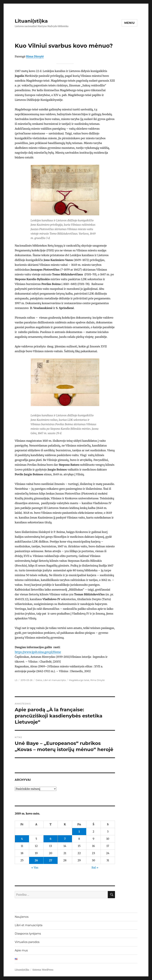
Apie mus (21, 950)
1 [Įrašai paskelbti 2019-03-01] (79, 831)
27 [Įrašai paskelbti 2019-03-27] (51, 860)
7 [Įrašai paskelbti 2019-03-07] (65, 839)
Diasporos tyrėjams (28, 934)
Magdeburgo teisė (79, 680)
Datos (39, 680)
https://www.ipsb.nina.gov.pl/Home (38, 652)
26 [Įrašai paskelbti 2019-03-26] (36, 860)
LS (16, 680)
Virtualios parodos (27, 942)
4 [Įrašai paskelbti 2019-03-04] (22, 839)
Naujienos (22, 917)
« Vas (35, 868)
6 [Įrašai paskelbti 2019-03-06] (51, 839)
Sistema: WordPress (43, 970)
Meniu (129, 23)
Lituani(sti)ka (31, 21)
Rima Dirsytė (35, 56)
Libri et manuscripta (54, 680)
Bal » (95, 868)
